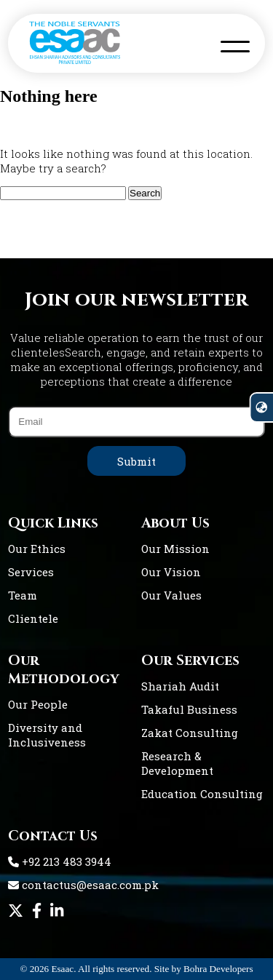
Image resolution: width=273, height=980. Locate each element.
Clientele (33, 618)
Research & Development (177, 763)
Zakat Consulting (190, 733)
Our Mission (175, 549)
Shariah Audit (180, 686)
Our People (38, 704)
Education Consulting (202, 794)
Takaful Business (189, 709)
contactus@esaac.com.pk (83, 885)
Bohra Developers (218, 969)
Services (31, 572)
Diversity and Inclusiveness (47, 735)
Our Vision (171, 572)
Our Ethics (37, 549)
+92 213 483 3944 (60, 861)
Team (23, 595)
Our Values (171, 595)
